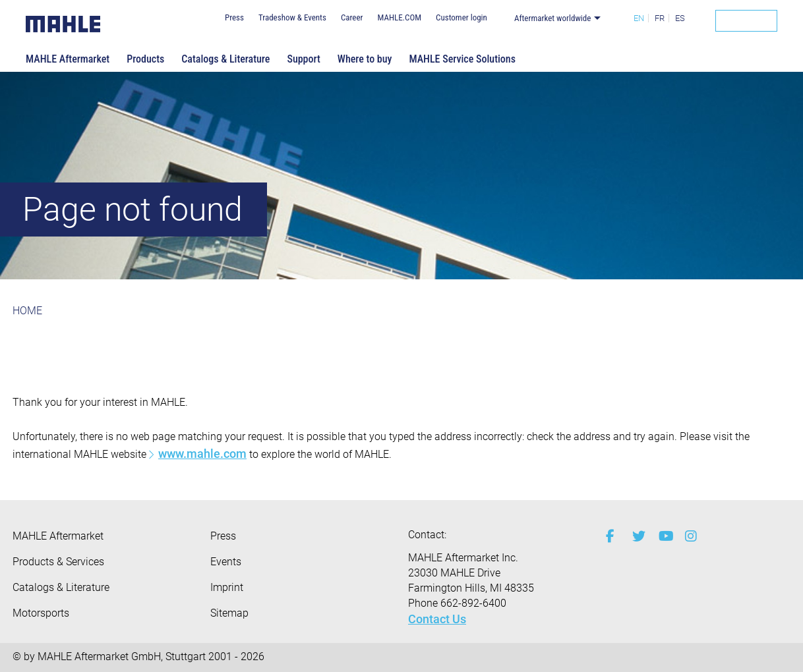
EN (639, 18)
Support (303, 59)
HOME (27, 311)
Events (226, 562)
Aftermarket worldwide (553, 18)
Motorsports (41, 613)
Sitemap (229, 613)
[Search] (746, 21)
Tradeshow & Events (292, 17)
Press (234, 17)
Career (352, 17)
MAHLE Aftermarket (68, 59)
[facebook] (609, 536)
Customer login (461, 17)
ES (680, 18)
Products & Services (58, 562)
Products (145, 59)
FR (660, 18)
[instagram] (688, 536)
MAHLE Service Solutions (462, 59)
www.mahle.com (202, 454)
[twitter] (636, 536)
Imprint (227, 587)
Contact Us (437, 619)
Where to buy (365, 59)
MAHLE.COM (399, 17)
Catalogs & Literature (225, 59)
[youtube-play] (662, 536)
